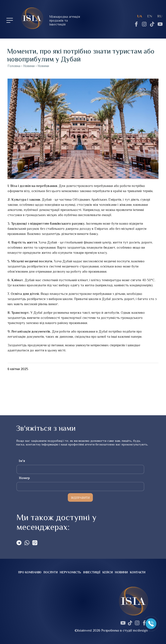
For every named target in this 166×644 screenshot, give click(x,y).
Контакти (138, 572)
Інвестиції (92, 572)
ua (140, 16)
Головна (14, 66)
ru (160, 16)
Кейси (108, 572)
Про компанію (30, 572)
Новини (121, 572)
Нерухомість (70, 572)
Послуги (51, 572)
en (150, 16)
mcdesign (140, 631)
